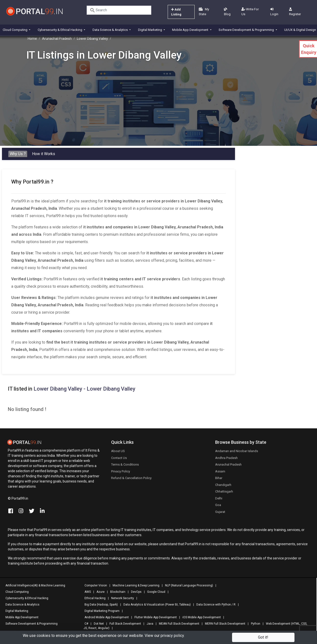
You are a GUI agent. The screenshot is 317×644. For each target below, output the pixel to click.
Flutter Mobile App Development (154, 617)
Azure (99, 592)
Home (32, 38)
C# (85, 624)
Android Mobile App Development (105, 617)
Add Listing (176, 12)
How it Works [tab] (44, 154)
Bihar (219, 480)
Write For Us (250, 12)
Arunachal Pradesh (57, 38)
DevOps (135, 592)
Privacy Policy (121, 473)
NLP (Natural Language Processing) (187, 585)
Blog (227, 12)
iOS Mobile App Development (200, 617)
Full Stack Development (123, 624)
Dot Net (97, 624)
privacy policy (172, 636)
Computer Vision (94, 585)
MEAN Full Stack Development (177, 624)
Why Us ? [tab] (18, 154)
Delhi (219, 500)
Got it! (263, 637)
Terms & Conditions (125, 466)
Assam (220, 473)
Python (254, 624)
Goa (218, 507)
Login (274, 12)
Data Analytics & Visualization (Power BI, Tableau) (155, 605)
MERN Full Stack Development (223, 624)
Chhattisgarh (224, 493)
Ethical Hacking (93, 598)
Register (295, 12)
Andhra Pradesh (226, 460)
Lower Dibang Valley (92, 38)
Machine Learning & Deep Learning (134, 585)
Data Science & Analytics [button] (111, 30)
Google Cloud (154, 592)
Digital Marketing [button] (150, 30)
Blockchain (116, 592)
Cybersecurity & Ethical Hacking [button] (60, 30)
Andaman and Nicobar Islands (237, 453)
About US (118, 453)
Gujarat (220, 514)
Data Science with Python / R (214, 605)
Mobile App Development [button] (191, 30)
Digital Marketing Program (100, 611)
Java (148, 624)
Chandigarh (223, 487)
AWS (86, 592)
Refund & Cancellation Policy (131, 480)
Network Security (121, 598)
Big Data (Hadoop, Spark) (99, 605)
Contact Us (119, 460)
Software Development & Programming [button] (247, 30)
